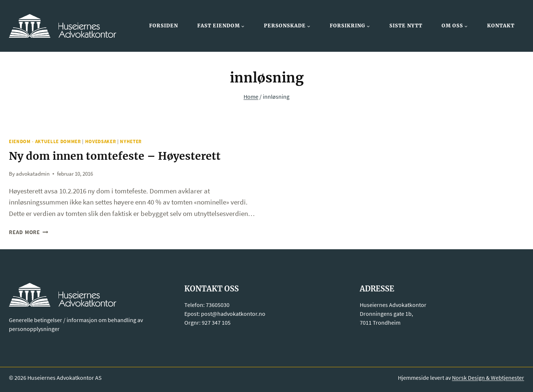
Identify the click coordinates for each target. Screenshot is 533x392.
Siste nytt (406, 26)
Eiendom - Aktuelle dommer (45, 141)
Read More (29, 232)
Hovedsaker (101, 141)
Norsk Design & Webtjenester (488, 377)
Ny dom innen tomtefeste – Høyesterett (119, 156)
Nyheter (131, 141)
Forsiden (164, 26)
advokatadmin (33, 173)
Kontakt (501, 26)
